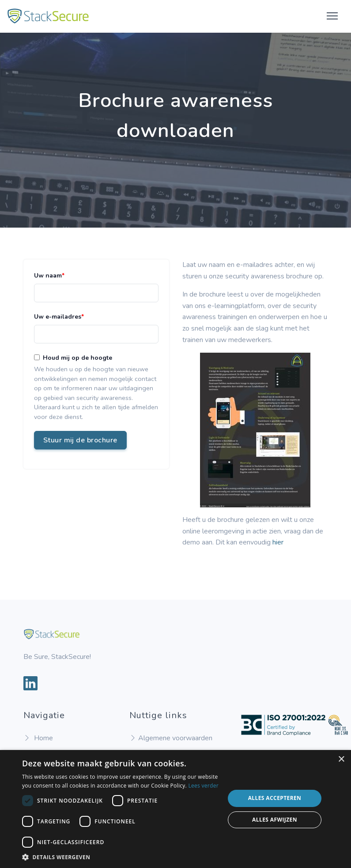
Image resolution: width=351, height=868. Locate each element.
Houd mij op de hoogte (77, 358)
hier (278, 542)
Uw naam (48, 276)
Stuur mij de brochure (80, 440)
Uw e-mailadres (58, 317)
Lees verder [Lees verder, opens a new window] (203, 786)
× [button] (341, 759)
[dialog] (175, 809)
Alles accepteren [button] (275, 798)
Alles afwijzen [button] (275, 820)
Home (38, 738)
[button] (120, 857)
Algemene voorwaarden (171, 738)
